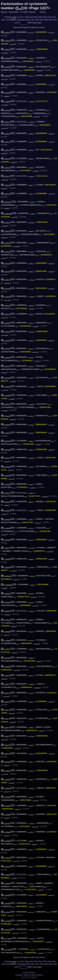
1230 (28, 20)
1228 (19, 20)
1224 (54, 17)
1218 (27, 17)
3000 (30, 23)
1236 (55, 20)
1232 (37, 20)
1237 (17, 23)
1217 (22, 17)
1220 (36, 17)
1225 (3, 20)
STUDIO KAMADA (28, 12)
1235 (50, 20)
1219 (31, 17)
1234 (46, 20)
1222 (45, 17)
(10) (8, 32)
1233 (41, 20)
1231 (32, 20)
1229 (23, 20)
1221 (40, 17)
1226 (8, 20)
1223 (49, 17)
